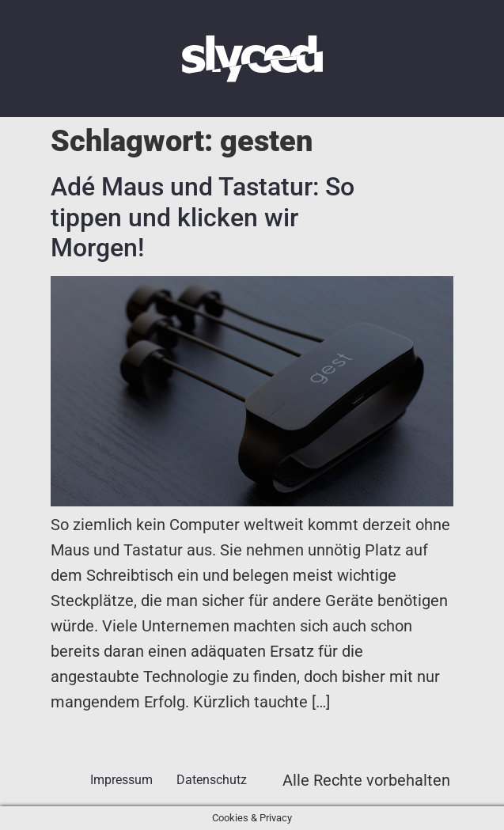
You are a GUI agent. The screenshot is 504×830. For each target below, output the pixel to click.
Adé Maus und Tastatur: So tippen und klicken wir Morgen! (203, 217)
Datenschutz (212, 780)
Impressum (121, 780)
